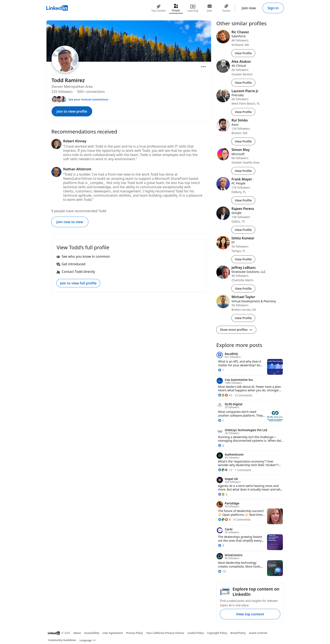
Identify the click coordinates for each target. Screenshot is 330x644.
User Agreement (113, 633)
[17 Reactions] (225, 470)
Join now (249, 8)
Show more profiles (236, 330)
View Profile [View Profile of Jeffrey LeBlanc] (243, 289)
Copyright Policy (217, 633)
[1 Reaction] (221, 370)
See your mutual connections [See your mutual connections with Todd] (88, 99)
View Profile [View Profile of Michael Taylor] (243, 318)
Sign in (273, 8)
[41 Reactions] (225, 395)
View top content (250, 614)
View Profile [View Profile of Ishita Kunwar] (243, 259)
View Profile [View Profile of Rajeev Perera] (243, 230)
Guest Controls (258, 633)
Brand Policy (238, 633)
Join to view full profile (78, 283)
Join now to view (70, 222)
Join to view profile (72, 111)
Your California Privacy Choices (165, 633)
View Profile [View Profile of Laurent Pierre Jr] (243, 112)
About (77, 633)
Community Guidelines (62, 640)
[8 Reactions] (224, 519)
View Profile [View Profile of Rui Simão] (243, 141)
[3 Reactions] (221, 446)
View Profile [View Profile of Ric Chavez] (243, 53)
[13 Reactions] (222, 571)
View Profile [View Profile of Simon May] (243, 171)
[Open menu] (203, 67)
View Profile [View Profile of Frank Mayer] (243, 200)
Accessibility (92, 633)
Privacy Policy (134, 633)
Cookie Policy (196, 633)
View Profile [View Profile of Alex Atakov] (243, 83)
